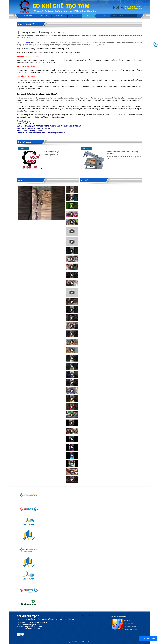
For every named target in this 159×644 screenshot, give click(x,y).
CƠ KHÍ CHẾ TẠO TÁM (87, 616)
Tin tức (89, 16)
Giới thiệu (44, 16)
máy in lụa (28, 43)
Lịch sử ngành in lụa (52, 152)
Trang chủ (28, 16)
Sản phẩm (60, 16)
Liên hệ (102, 16)
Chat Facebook (150, 638)
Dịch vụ (75, 16)
